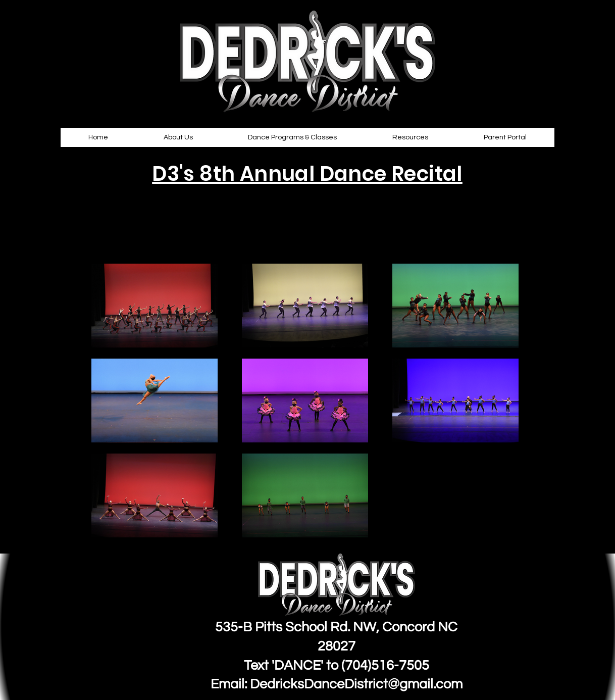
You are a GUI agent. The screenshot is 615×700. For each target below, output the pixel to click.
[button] (178, 137)
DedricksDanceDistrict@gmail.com (356, 684)
